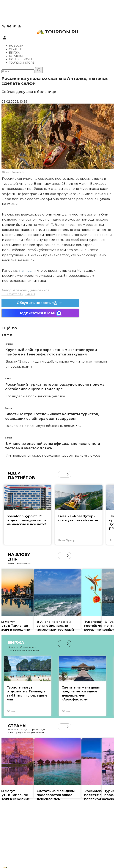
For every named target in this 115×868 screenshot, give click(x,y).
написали (27, 271)
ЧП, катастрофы (12, 294)
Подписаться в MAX (40, 313)
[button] (68, 474)
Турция (30, 294)
